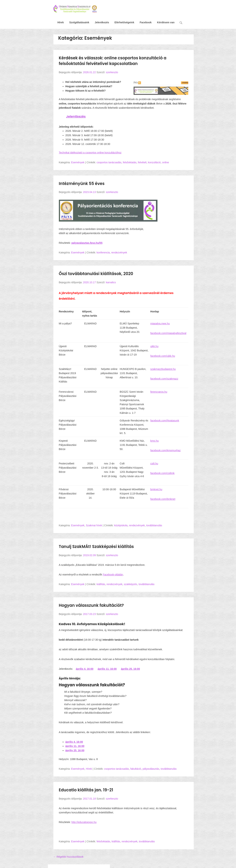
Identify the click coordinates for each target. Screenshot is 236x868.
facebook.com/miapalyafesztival (168, 333)
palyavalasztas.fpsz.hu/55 (87, 243)
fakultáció (136, 769)
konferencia (103, 252)
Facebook (146, 22)
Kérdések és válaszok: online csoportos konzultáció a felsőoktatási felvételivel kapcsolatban (113, 61)
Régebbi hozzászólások (69, 857)
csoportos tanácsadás (109, 162)
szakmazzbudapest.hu (163, 369)
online (166, 162)
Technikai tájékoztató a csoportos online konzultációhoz (90, 153)
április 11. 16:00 (107, 669)
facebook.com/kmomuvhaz (166, 450)
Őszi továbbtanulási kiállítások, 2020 (96, 274)
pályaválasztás (151, 769)
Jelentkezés (102, 22)
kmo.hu (155, 441)
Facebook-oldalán (113, 575)
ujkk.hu (154, 346)
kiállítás (101, 584)
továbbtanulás (154, 525)
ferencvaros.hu (159, 392)
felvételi (142, 162)
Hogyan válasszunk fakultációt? (91, 605)
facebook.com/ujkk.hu (163, 356)
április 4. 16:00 (85, 669)
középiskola (121, 525)
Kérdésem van (166, 22)
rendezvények (119, 252)
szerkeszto (112, 72)
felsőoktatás (130, 162)
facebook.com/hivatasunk (165, 421)
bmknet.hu (156, 489)
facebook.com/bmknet (163, 499)
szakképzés (130, 584)
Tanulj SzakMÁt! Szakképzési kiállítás (96, 547)
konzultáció (154, 162)
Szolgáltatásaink (79, 22)
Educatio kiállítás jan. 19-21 (86, 790)
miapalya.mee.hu (160, 323)
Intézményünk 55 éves (82, 184)
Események (78, 162)
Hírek (61, 22)
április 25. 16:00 (130, 669)
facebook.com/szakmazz (164, 379)
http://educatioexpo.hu (84, 822)
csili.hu (154, 463)
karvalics (111, 282)
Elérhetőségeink (124, 22)
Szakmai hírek (94, 525)
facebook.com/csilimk (162, 473)
